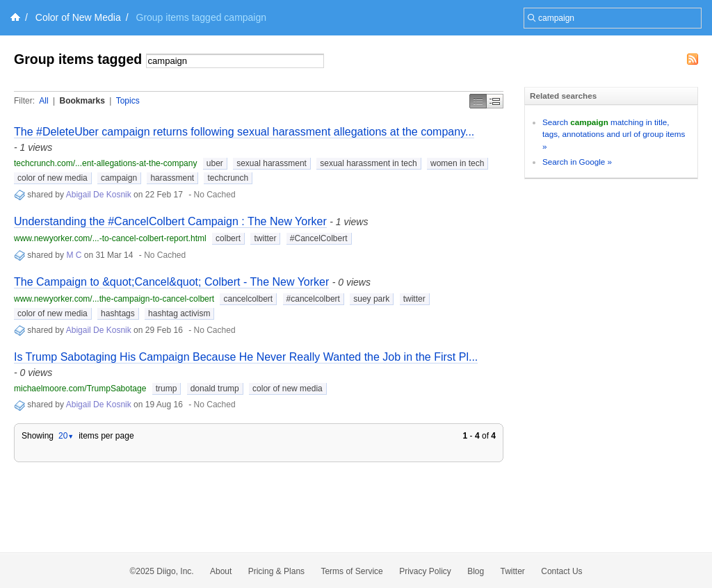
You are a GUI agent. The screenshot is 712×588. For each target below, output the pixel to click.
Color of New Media (78, 17)
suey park (371, 299)
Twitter (513, 571)
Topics (128, 101)
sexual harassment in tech (368, 163)
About (221, 571)
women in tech (457, 163)
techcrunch (228, 178)
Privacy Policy (425, 571)
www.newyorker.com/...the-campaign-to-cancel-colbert (114, 299)
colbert (228, 238)
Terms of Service (351, 571)
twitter (265, 238)
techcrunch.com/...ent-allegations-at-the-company (105, 163)
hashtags (118, 313)
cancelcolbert (248, 299)
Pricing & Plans (276, 571)
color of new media (52, 178)
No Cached (215, 195)
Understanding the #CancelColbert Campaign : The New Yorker (170, 221)
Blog (476, 571)
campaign (119, 178)
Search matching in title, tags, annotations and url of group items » (614, 134)
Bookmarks (82, 101)
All (43, 101)
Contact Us (561, 571)
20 (66, 436)
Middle (495, 101)
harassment (172, 178)
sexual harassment (272, 163)
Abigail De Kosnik (99, 195)
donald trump (215, 389)
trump (167, 389)
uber (215, 163)
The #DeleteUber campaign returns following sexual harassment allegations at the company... (244, 132)
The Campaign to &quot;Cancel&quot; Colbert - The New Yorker (171, 282)
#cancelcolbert (313, 299)
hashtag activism (179, 313)
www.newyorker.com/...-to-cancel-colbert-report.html (110, 238)
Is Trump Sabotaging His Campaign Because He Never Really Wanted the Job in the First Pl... (246, 357)
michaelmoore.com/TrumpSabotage (80, 389)
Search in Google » (577, 162)
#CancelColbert (319, 238)
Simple (478, 101)
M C (74, 255)
